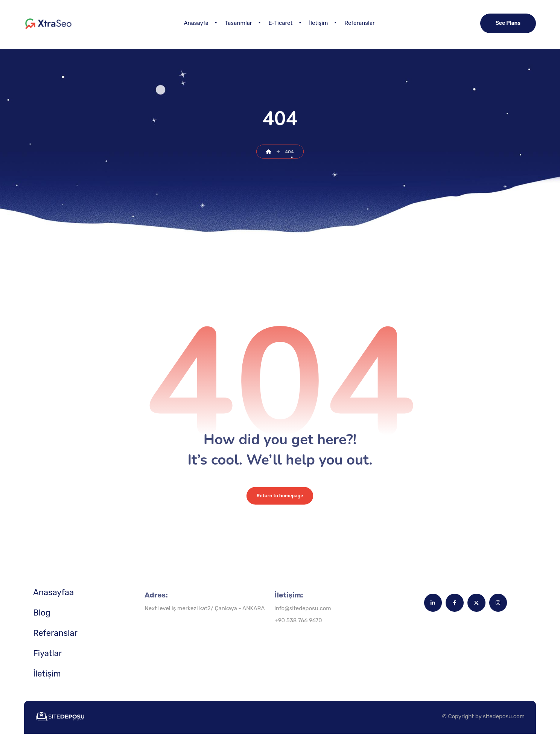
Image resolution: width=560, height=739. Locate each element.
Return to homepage (280, 500)
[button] (431, 609)
